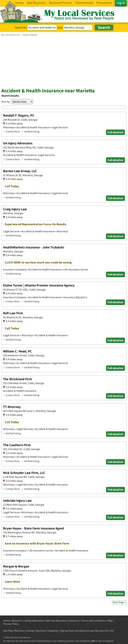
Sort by (6, 102)
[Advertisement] (64, 62)
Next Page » (119, 602)
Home (7, 621)
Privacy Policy (11, 624)
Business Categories (47, 631)
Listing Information (34, 621)
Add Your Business (56, 621)
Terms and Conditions (93, 621)
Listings (30, 631)
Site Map (8, 631)
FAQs (110, 621)
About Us (17, 621)
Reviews (19, 631)
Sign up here (67, 631)
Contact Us (74, 621)
